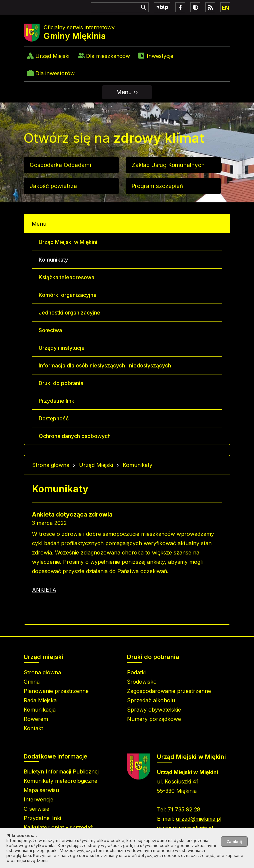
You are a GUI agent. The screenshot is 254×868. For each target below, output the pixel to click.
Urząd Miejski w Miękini (68, 242)
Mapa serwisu (41, 790)
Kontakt (33, 728)
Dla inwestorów (55, 73)
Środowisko (142, 682)
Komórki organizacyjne (68, 295)
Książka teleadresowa (66, 277)
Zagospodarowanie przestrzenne (169, 691)
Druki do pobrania (61, 383)
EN (225, 8)
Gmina (32, 682)
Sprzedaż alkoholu (151, 700)
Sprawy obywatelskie (154, 710)
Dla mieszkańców (108, 56)
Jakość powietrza (53, 186)
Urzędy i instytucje (62, 348)
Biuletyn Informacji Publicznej (61, 771)
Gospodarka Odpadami (60, 165)
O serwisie (36, 809)
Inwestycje (160, 56)
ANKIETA (44, 590)
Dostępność (54, 418)
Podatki (136, 672)
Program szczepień (157, 186)
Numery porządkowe (154, 719)
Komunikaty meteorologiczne (60, 781)
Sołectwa (50, 330)
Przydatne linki (57, 401)
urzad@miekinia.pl (198, 819)
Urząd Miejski (52, 56)
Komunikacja (40, 710)
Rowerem (36, 719)
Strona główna (51, 465)
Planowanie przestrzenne (56, 691)
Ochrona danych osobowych (75, 436)
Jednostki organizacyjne (69, 313)
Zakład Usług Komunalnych (168, 165)
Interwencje (38, 799)
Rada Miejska (40, 700)
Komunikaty (53, 260)
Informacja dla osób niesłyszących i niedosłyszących (105, 365)
